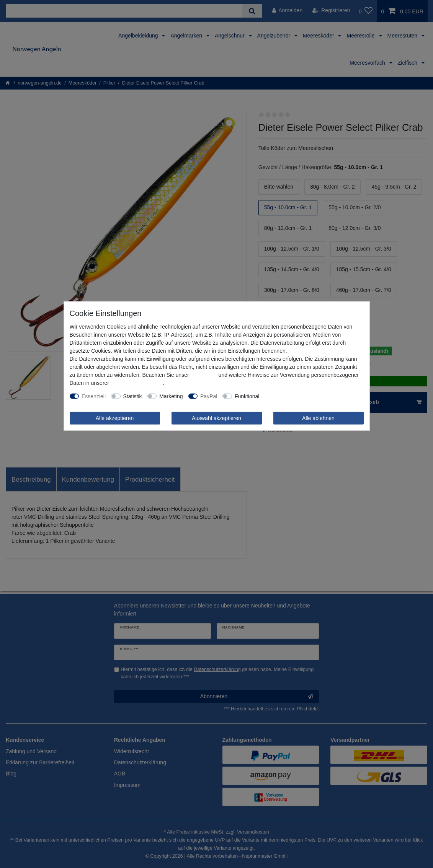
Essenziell (94, 396)
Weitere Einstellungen (291, 396)
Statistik (133, 396)
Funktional (247, 396)
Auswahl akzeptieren (216, 418)
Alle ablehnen (318, 418)
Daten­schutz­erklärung (137, 383)
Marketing (171, 396)
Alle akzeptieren (115, 418)
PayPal (209, 396)
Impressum (203, 375)
